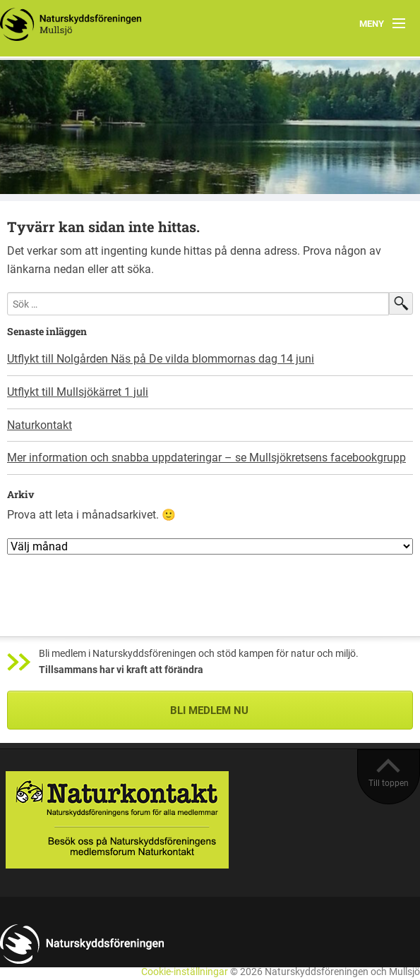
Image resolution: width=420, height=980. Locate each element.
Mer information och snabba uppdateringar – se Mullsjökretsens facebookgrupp (206, 458)
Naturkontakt (40, 425)
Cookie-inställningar (185, 972)
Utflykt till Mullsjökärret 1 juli (78, 392)
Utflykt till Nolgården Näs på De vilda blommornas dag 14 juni (161, 359)
